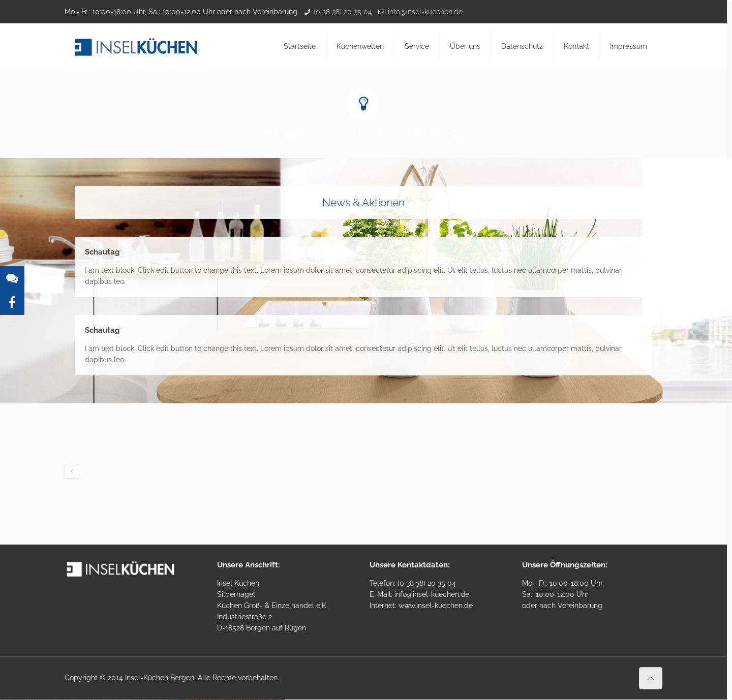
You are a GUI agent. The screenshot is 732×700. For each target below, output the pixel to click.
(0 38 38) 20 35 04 (343, 12)
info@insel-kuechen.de (425, 12)
